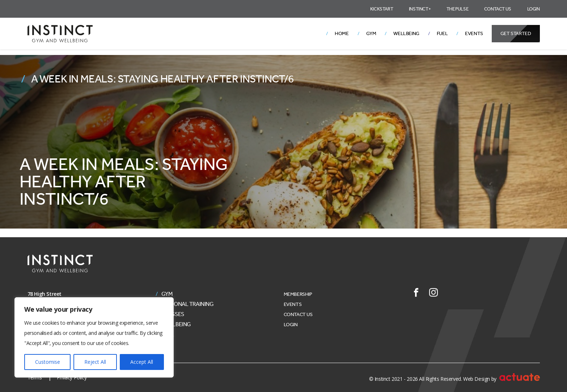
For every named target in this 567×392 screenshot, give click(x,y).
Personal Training (188, 304)
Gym (371, 33)
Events (474, 33)
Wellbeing (406, 33)
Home (342, 33)
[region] (94, 337)
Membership (298, 294)
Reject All (95, 362)
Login (534, 9)
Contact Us (498, 9)
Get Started (516, 33)
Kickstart (382, 9)
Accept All (142, 362)
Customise (48, 362)
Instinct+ (420, 9)
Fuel (442, 33)
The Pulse (457, 9)
